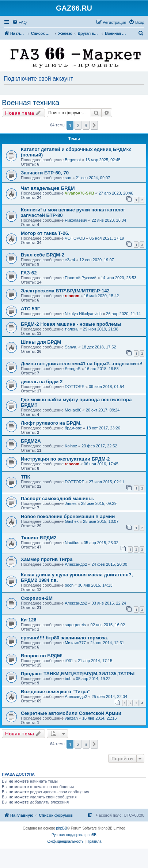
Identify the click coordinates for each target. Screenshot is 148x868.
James (71, 503)
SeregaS (73, 369)
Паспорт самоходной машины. (57, 498)
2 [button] (78, 125)
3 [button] (86, 125)
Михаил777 (75, 643)
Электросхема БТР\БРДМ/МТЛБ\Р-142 (65, 291)
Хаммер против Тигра (47, 559)
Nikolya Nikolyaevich (83, 314)
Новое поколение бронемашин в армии (68, 516)
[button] (94, 125)
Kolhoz (71, 446)
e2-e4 (70, 260)
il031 (69, 661)
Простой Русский (81, 278)
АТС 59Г (30, 309)
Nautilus (72, 543)
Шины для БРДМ (41, 342)
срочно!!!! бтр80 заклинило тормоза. (64, 638)
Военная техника (31, 103)
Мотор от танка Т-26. (45, 233)
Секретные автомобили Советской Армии (71, 713)
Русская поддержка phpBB (74, 835)
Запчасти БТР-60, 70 (45, 173)
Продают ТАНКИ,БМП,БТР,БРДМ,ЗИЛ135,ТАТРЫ (78, 674)
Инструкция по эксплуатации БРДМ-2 (65, 459)
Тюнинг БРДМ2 (39, 538)
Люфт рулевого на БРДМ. (51, 423)
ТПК (26, 477)
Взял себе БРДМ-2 (43, 255)
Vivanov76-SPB (79, 193)
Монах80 (73, 410)
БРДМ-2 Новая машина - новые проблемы (71, 324)
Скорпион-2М (37, 598)
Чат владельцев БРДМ (48, 188)
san (68, 178)
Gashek (72, 521)
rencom (72, 296)
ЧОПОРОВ (75, 238)
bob (68, 679)
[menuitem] (19, 22)
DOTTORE (75, 387)
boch (69, 585)
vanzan (71, 718)
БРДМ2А (31, 441)
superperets (75, 625)
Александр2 (76, 564)
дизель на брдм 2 (42, 382)
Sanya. (71, 347)
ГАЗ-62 (29, 273)
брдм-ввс (73, 428)
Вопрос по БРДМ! (42, 656)
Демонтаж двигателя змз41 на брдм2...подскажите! (82, 364)
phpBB (62, 828)
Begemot (73, 160)
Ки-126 (29, 620)
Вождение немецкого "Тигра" (56, 692)
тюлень (71, 329)
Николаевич (76, 220)
